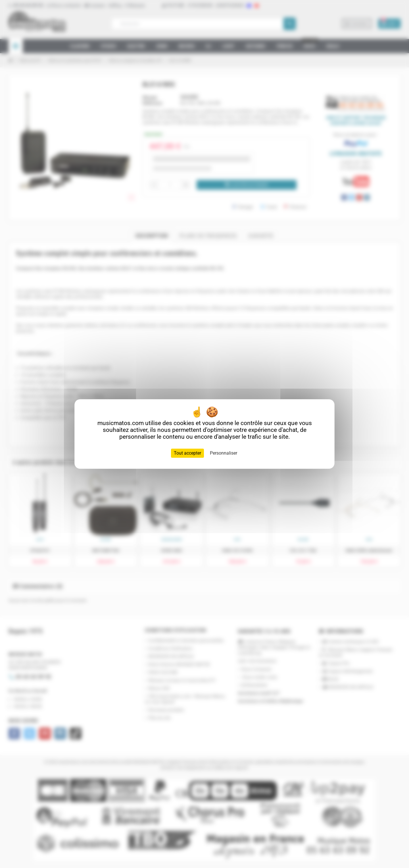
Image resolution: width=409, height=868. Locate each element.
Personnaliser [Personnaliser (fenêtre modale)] (224, 453)
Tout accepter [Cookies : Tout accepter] (187, 453)
